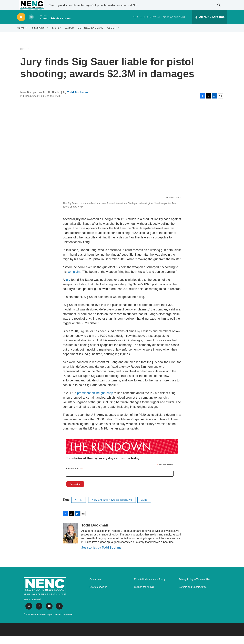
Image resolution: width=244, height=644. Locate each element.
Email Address (74, 476)
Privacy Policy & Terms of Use (195, 587)
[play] (21, 25)
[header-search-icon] (222, 9)
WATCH (70, 35)
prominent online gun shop (95, 401)
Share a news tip (98, 595)
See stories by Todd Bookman (102, 555)
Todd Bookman (77, 100)
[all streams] (210, 25)
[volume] (31, 25)
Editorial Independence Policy (150, 587)
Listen (57, 35)
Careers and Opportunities (193, 595)
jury (68, 287)
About (112, 35)
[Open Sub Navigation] (27, 35)
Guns (144, 507)
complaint (74, 279)
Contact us (95, 587)
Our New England (91, 35)
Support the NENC (144, 595)
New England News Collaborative (112, 507)
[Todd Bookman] (70, 541)
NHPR (24, 56)
